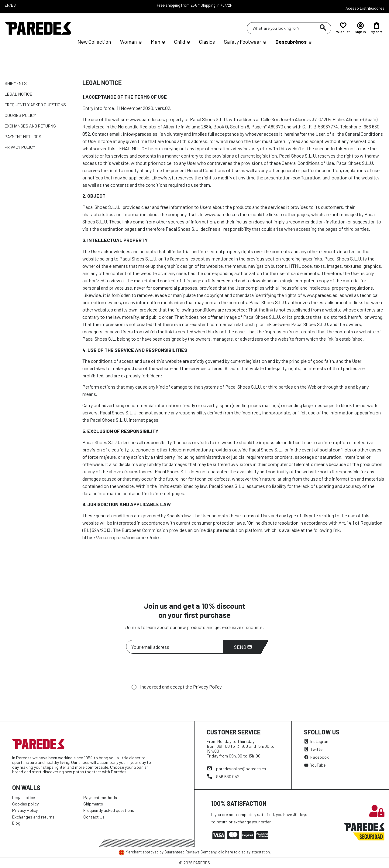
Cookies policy (20, 115)
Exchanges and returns (30, 126)
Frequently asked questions (35, 105)
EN (7, 5)
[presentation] (172, 670)
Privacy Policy (20, 147)
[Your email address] (175, 647)
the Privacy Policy (203, 687)
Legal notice (18, 94)
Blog (16, 823)
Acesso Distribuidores (365, 8)
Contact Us (94, 817)
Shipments (16, 83)
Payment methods (23, 136)
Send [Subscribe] (243, 647)
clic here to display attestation (244, 852)
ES (13, 5)
